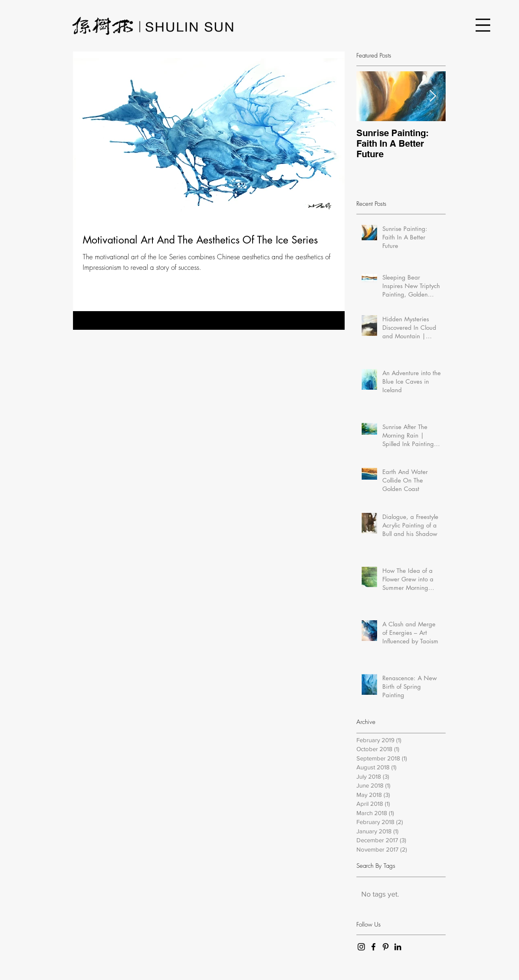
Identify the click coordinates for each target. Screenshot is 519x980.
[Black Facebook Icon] (373, 947)
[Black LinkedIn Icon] (398, 947)
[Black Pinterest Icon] (386, 947)
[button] (483, 25)
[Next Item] (433, 96)
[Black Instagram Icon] (361, 947)
